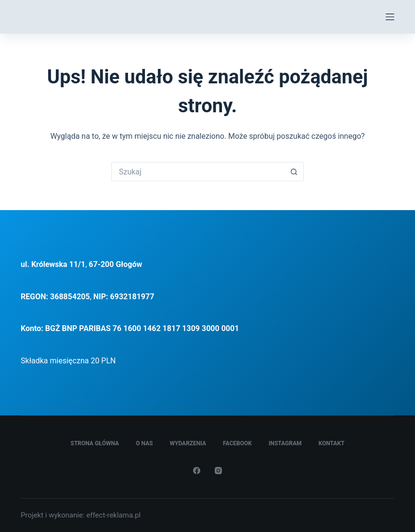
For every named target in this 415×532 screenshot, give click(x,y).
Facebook (237, 443)
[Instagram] (218, 471)
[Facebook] (197, 471)
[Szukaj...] (198, 172)
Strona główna (95, 443)
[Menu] (390, 17)
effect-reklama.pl (113, 515)
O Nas (144, 443)
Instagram (285, 443)
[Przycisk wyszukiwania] (294, 172)
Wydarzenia (188, 443)
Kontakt (332, 443)
